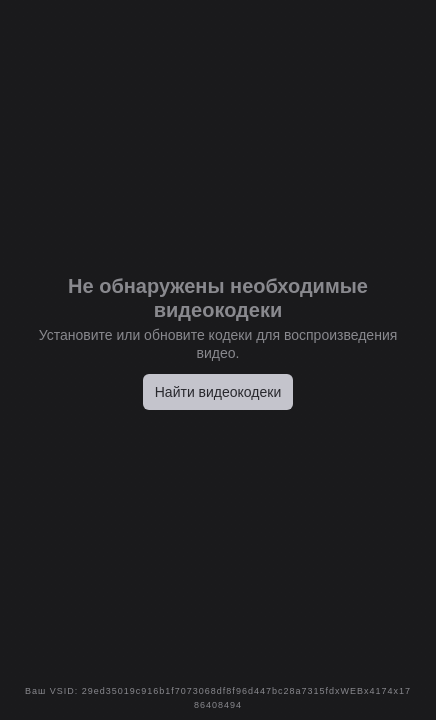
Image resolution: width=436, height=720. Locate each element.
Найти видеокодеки (218, 392)
